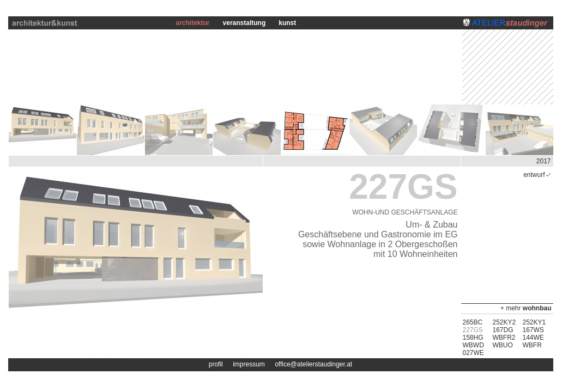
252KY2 (504, 322)
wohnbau (537, 308)
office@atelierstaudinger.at (313, 364)
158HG (473, 338)
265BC (473, 322)
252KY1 (534, 322)
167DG (503, 330)
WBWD (473, 345)
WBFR (532, 345)
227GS (473, 330)
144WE (533, 338)
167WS (533, 330)
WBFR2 (504, 338)
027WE (473, 353)
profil (216, 364)
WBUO (503, 345)
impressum (249, 364)
